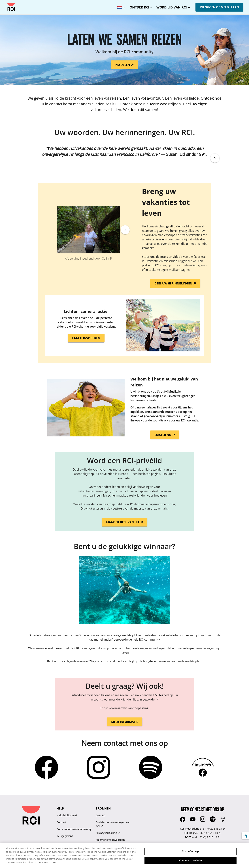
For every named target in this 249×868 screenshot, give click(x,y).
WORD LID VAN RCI (172, 7)
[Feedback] (245, 836)
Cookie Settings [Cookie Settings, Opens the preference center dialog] (190, 854)
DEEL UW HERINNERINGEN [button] (175, 283)
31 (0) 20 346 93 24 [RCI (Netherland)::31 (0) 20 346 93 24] (214, 829)
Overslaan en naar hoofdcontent (6, 3)
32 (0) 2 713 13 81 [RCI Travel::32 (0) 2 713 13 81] (210, 837)
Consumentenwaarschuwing (74, 829)
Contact (61, 822)
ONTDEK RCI (139, 7)
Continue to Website (190, 863)
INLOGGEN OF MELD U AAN (219, 7)
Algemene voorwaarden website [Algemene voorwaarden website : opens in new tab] (110, 842)
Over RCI (101, 815)
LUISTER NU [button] (165, 435)
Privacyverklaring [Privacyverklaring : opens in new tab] (108, 833)
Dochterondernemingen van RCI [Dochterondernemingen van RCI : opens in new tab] (113, 824)
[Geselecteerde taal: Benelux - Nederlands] (121, 6)
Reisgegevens (65, 836)
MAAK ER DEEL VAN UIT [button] (124, 522)
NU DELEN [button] (124, 65)
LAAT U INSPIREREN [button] (86, 338)
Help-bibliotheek (67, 815)
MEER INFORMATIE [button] (125, 722)
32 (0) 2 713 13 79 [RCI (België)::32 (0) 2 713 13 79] (211, 833)
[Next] (215, 158)
